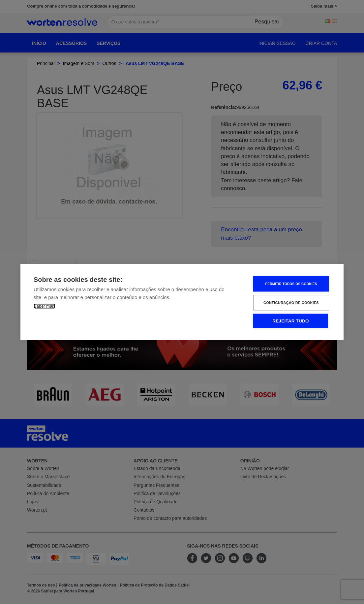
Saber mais (45, 306)
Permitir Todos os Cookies (291, 284)
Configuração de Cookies (291, 303)
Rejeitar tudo (290, 321)
